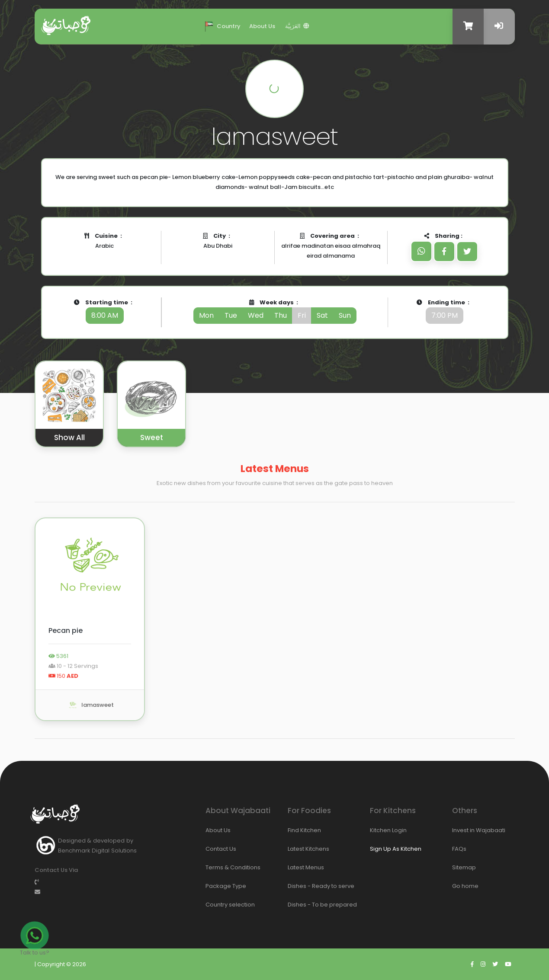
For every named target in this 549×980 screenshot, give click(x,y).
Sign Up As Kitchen (396, 849)
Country (221, 26)
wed (256, 315)
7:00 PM (445, 315)
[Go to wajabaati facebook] (472, 964)
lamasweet (90, 705)
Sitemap (463, 867)
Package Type (216, 886)
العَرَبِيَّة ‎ (297, 26)
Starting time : (104, 311)
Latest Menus (299, 867)
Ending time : (444, 311)
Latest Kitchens (299, 849)
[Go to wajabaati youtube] (508, 964)
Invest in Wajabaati (463, 830)
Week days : (275, 311)
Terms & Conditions (216, 867)
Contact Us (216, 849)
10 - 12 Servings (73, 666)
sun (345, 315)
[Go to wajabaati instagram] (483, 964)
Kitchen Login (381, 830)
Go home (463, 886)
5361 (58, 656)
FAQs (459, 849)
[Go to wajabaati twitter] (495, 964)
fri (302, 315)
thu (281, 315)
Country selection (216, 905)
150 (63, 676)
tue (231, 315)
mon (206, 315)
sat (322, 315)
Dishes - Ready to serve (299, 886)
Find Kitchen (299, 830)
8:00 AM (105, 315)
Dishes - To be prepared (299, 905)
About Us (262, 26)
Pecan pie (66, 630)
